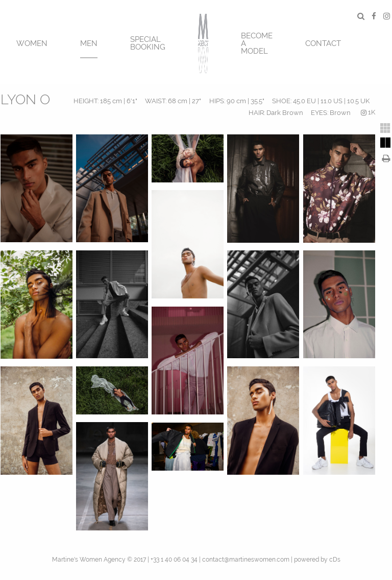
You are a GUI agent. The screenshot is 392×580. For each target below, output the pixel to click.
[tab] (385, 128)
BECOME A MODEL (257, 43)
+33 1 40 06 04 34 (174, 560)
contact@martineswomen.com (246, 560)
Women (32, 43)
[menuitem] (32, 42)
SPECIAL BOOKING (148, 43)
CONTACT (323, 43)
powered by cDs (317, 560)
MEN (89, 43)
